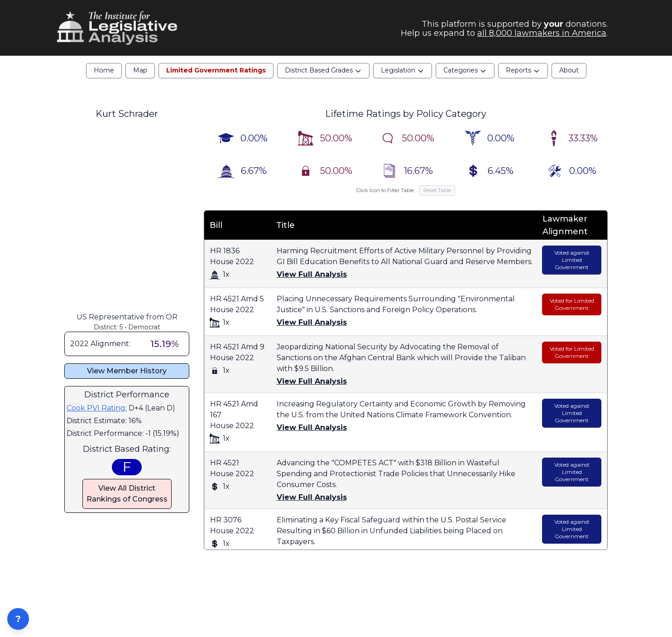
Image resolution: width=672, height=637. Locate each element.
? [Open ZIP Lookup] (18, 619)
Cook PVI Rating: (97, 408)
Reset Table (437, 190)
